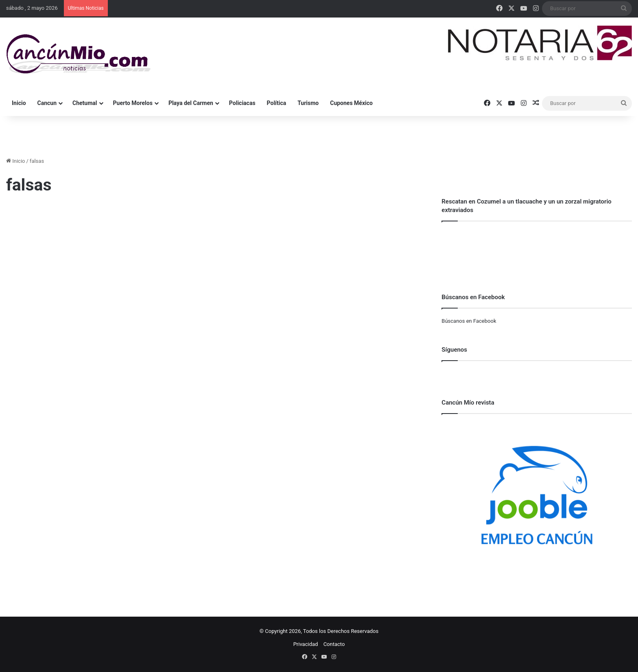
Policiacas (242, 103)
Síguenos (454, 350)
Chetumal (85, 103)
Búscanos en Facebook (469, 321)
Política (277, 103)
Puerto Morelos (133, 103)
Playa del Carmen (191, 103)
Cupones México (351, 103)
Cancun (47, 103)
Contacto (334, 644)
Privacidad (306, 644)
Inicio (19, 103)
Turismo (308, 103)
